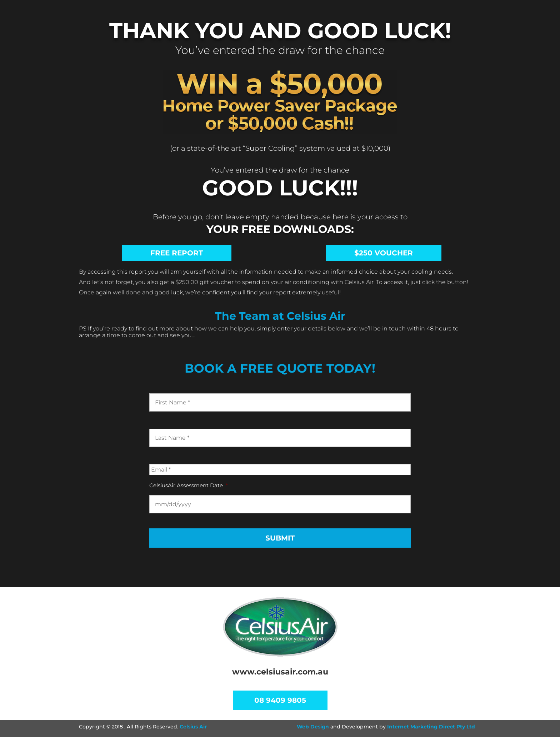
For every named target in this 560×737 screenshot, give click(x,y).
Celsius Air (193, 727)
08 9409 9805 (280, 700)
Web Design (313, 727)
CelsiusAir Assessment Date (189, 485)
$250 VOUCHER (384, 253)
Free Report (177, 253)
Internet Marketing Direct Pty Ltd (431, 727)
